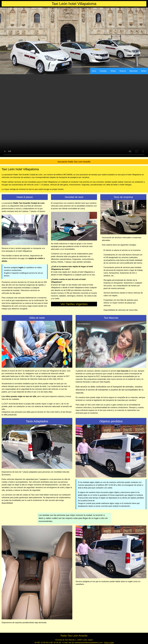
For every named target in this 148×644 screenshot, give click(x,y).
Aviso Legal (109, 643)
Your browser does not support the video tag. (74, 116)
